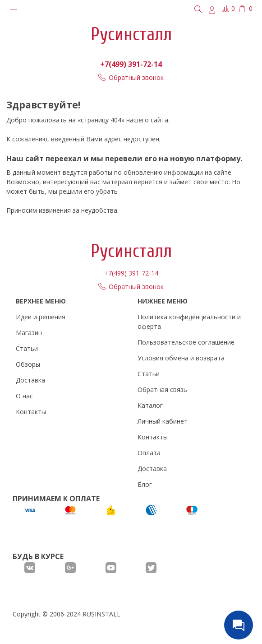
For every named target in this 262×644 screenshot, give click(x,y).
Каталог (150, 405)
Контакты (31, 412)
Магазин (29, 333)
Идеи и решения (41, 317)
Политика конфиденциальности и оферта (189, 322)
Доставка (30, 380)
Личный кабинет (163, 421)
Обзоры (28, 364)
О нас (24, 396)
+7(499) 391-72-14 (131, 64)
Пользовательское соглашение (186, 342)
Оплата (149, 453)
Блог (145, 484)
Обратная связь (162, 390)
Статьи (27, 348)
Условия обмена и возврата (181, 358)
